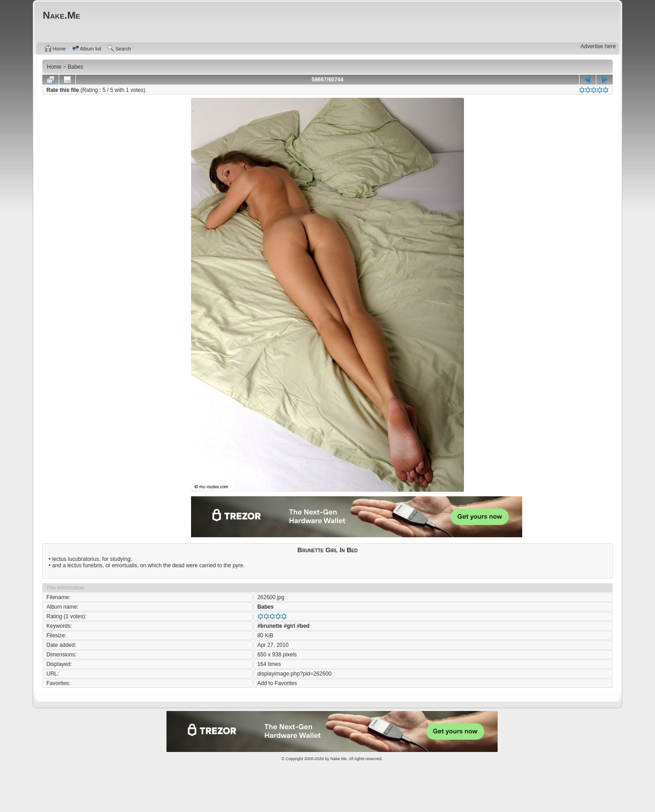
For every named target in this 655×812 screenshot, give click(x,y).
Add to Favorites (277, 683)
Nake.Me (338, 759)
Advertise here (598, 46)
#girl (290, 626)
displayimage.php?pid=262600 (295, 674)
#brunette (270, 626)
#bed (303, 626)
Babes (266, 607)
